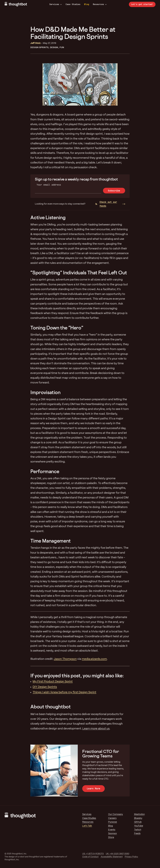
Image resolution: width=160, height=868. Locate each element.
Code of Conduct (90, 857)
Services (56, 4)
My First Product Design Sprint (53, 682)
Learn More (93, 789)
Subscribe (114, 191)
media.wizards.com (94, 659)
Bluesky (138, 818)
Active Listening (48, 217)
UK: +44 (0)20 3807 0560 (118, 854)
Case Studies (73, 4)
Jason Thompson (65, 659)
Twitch (138, 830)
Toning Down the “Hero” (57, 328)
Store (111, 837)
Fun (62, 48)
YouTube (139, 826)
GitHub (138, 822)
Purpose (112, 822)
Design (54, 48)
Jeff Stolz (35, 43)
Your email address (49, 185)
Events (112, 830)
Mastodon (139, 814)
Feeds (137, 834)
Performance (45, 471)
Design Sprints (39, 48)
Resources (100, 4)
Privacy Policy (131, 857)
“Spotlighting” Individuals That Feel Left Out (79, 273)
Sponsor (113, 834)
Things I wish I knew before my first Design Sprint (64, 692)
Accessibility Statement (112, 857)
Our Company (115, 814)
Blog (87, 4)
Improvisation (45, 392)
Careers (112, 818)
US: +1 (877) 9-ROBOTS (93, 854)
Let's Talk (87, 826)
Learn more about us (96, 729)
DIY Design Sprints (45, 687)
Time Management (51, 541)
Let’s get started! (142, 4)
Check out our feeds (106, 204)
